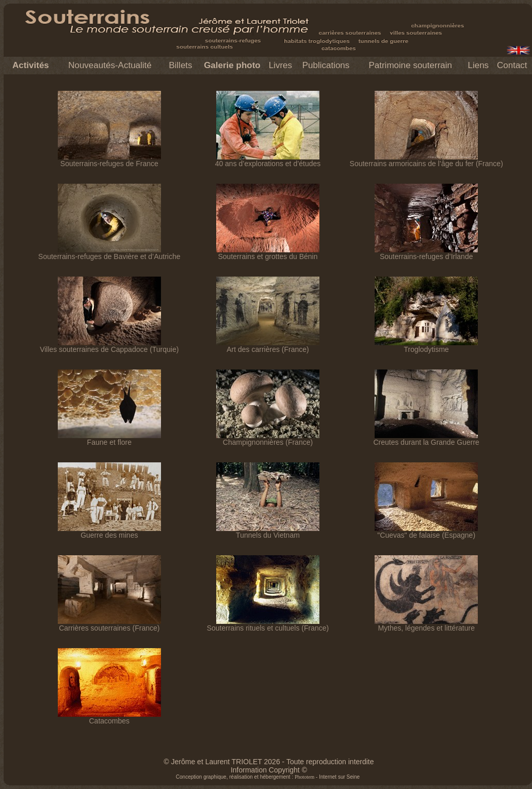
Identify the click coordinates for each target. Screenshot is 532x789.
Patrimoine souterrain (410, 65)
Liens (478, 65)
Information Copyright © (269, 770)
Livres (280, 65)
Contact (512, 65)
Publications (326, 65)
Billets (180, 65)
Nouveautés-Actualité (110, 65)
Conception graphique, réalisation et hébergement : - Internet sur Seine (268, 777)
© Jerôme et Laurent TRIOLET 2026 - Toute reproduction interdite (269, 762)
